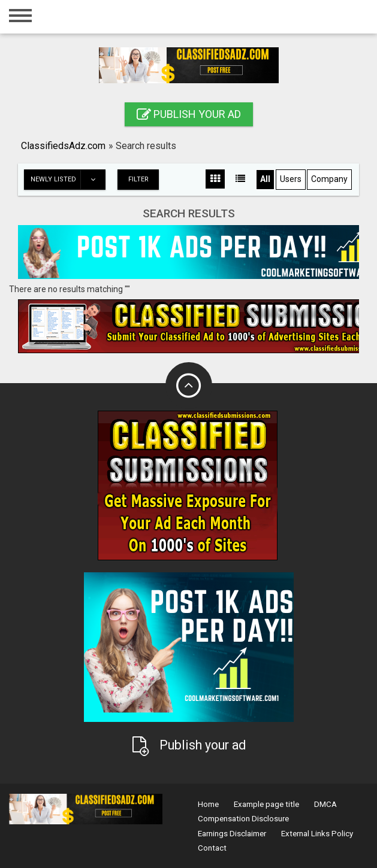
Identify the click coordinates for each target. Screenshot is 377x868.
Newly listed (68, 180)
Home (208, 804)
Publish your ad (189, 114)
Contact (212, 848)
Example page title (266, 804)
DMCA (325, 804)
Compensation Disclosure (243, 819)
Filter (138, 179)
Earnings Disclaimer (232, 834)
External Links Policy (317, 834)
